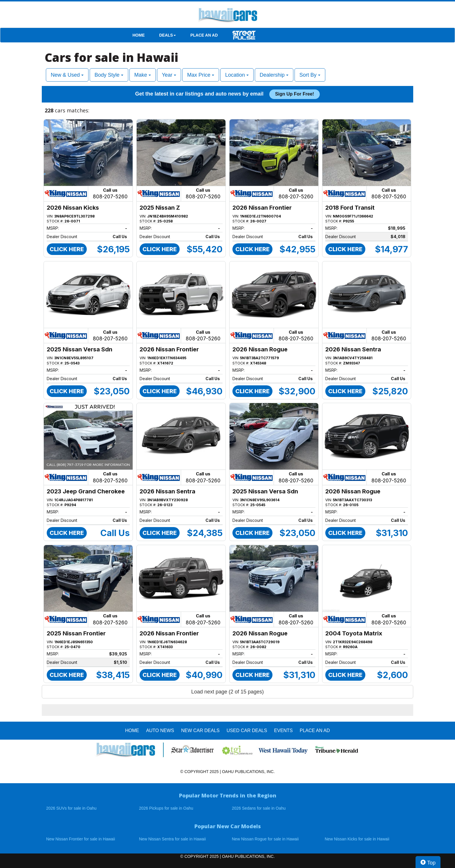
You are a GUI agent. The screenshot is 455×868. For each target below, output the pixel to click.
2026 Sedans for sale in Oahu (259, 808)
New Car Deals (200, 730)
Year (169, 75)
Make (143, 75)
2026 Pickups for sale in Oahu (166, 808)
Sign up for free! (295, 94)
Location (237, 75)
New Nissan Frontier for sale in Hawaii (81, 839)
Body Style (109, 75)
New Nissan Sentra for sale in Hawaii (172, 839)
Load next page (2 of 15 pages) (228, 692)
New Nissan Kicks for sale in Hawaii (357, 839)
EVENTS (284, 730)
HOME (139, 35)
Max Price (201, 75)
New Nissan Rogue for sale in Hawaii (265, 839)
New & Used (67, 75)
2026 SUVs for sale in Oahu (71, 808)
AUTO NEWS (160, 730)
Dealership (274, 75)
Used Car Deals (247, 730)
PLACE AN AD (204, 35)
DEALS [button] (168, 35)
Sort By (310, 75)
